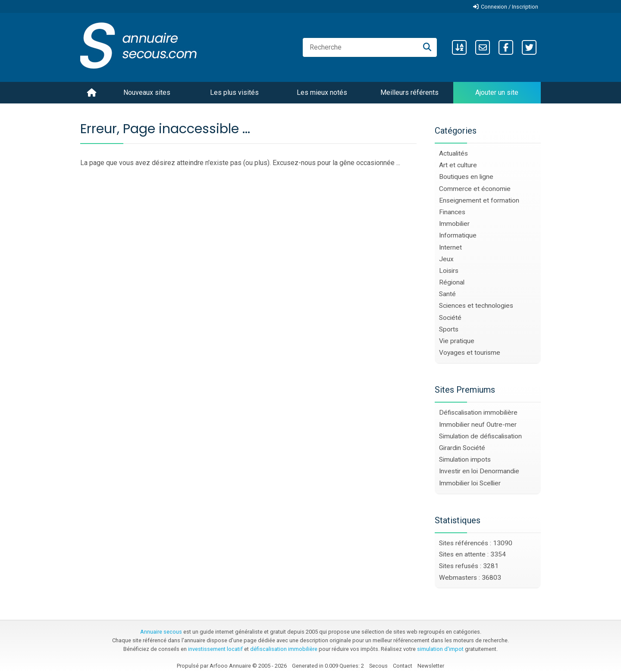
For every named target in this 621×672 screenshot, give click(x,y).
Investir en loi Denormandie (479, 471)
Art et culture (458, 165)
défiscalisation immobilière (284, 649)
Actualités (453, 153)
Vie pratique (457, 341)
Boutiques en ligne (466, 177)
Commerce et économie (475, 189)
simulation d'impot (440, 649)
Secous (378, 666)
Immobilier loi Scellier (470, 483)
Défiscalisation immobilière (478, 413)
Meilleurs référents (409, 92)
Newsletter (431, 666)
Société (450, 318)
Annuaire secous (161, 632)
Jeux (446, 259)
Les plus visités (234, 92)
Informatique (458, 235)
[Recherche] (427, 47)
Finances (452, 212)
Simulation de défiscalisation (480, 436)
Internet (450, 247)
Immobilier (454, 224)
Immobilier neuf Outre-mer (478, 425)
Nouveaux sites (147, 92)
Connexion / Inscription (510, 7)
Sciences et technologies (476, 306)
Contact (403, 666)
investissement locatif (215, 649)
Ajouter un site (497, 92)
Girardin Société (462, 448)
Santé (447, 294)
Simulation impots (465, 459)
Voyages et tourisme (470, 353)
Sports (449, 329)
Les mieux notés (322, 92)
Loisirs (449, 271)
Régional (452, 282)
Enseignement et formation (479, 200)
